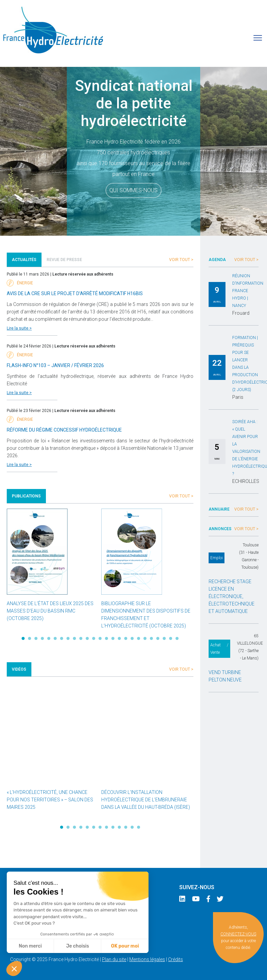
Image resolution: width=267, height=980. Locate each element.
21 (151, 638)
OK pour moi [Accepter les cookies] (125, 946)
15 (113, 638)
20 (145, 638)
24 (171, 638)
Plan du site (114, 959)
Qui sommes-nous (133, 190)
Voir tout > (181, 260)
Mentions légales (147, 959)
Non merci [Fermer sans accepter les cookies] (30, 946)
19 (139, 638)
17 (126, 638)
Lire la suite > (19, 328)
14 (106, 638)
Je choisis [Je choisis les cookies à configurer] (78, 946)
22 (158, 638)
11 (87, 638)
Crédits (176, 959)
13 (100, 638)
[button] (14, 969)
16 (119, 638)
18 (132, 638)
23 (164, 638)
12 (94, 638)
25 (177, 638)
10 (81, 638)
